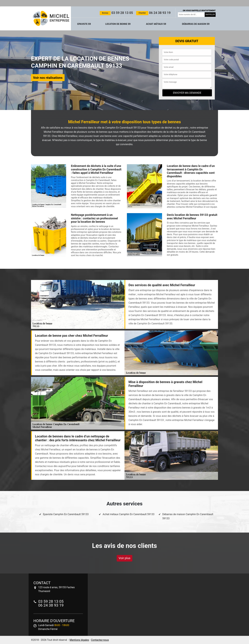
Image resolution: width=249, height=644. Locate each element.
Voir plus (124, 558)
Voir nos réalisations (48, 78)
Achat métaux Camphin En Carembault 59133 (128, 514)
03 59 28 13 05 (116, 13)
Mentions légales (79, 640)
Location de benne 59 (118, 24)
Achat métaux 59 (156, 24)
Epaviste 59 (84, 24)
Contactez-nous (100, 640)
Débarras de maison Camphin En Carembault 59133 (188, 516)
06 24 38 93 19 (153, 13)
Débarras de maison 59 (196, 24)
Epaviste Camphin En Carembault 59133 (66, 514)
